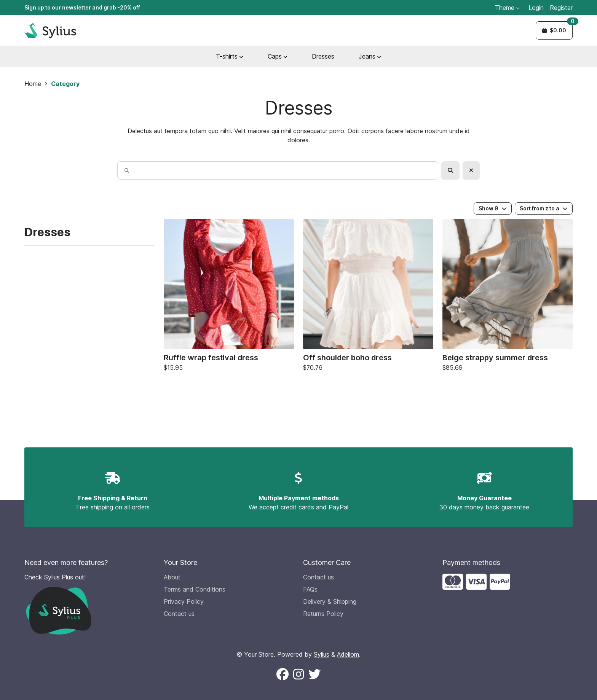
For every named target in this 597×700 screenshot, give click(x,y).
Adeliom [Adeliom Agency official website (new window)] (348, 654)
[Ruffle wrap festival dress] (229, 297)
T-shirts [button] (230, 56)
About (172, 577)
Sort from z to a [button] (544, 208)
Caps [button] (278, 56)
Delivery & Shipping (330, 601)
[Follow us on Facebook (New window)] (283, 675)
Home (33, 84)
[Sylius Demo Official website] (50, 30)
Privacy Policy (184, 601)
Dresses (323, 56)
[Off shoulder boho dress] (368, 297)
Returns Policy (323, 614)
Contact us (179, 614)
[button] (554, 30)
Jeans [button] (370, 56)
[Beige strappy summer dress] (508, 297)
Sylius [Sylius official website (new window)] (322, 654)
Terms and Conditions (195, 589)
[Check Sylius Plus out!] (89, 604)
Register (561, 8)
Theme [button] (507, 8)
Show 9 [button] (493, 208)
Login (536, 8)
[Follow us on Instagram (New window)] (298, 675)
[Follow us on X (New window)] (314, 675)
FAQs (310, 589)
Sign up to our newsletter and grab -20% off (82, 7)
